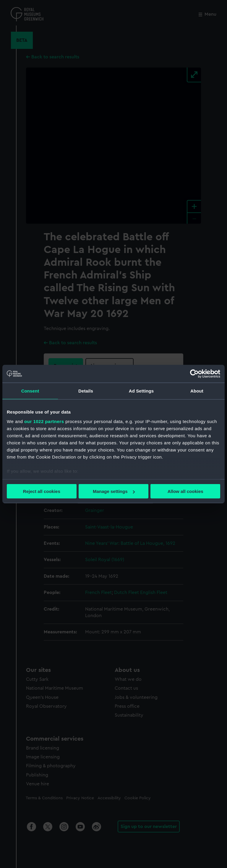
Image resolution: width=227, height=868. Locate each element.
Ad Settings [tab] (141, 391)
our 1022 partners (44, 421)
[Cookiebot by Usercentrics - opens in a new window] (194, 374)
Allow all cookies (185, 491)
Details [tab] (86, 391)
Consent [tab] (30, 391)
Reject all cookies (42, 491)
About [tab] (197, 391)
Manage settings (114, 491)
